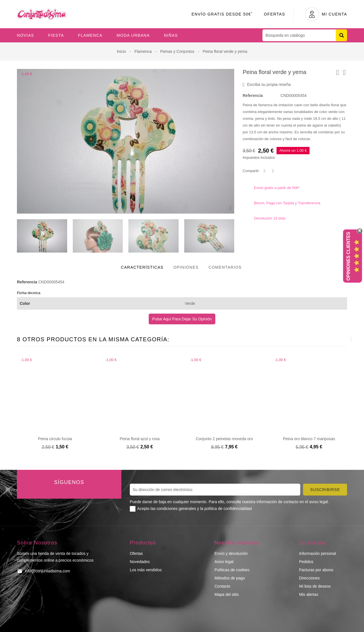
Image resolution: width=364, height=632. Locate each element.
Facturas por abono (316, 570)
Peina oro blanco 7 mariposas (309, 439)
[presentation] (337, 339)
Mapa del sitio (227, 594)
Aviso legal (224, 562)
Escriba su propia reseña (267, 85)
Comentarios (225, 267)
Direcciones (309, 578)
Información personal (318, 553)
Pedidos (306, 562)
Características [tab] (142, 267)
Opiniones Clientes (348, 256)
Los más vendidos (146, 570)
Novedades (140, 562)
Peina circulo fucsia (55, 439)
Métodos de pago (230, 578)
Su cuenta (312, 543)
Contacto (222, 586)
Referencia (253, 95)
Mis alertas (309, 594)
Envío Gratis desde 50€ (222, 14)
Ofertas (274, 14)
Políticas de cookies (232, 570)
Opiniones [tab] (186, 267)
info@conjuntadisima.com (48, 571)
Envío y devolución (231, 553)
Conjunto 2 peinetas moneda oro (224, 439)
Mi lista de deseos (315, 586)
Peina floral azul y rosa (140, 439)
